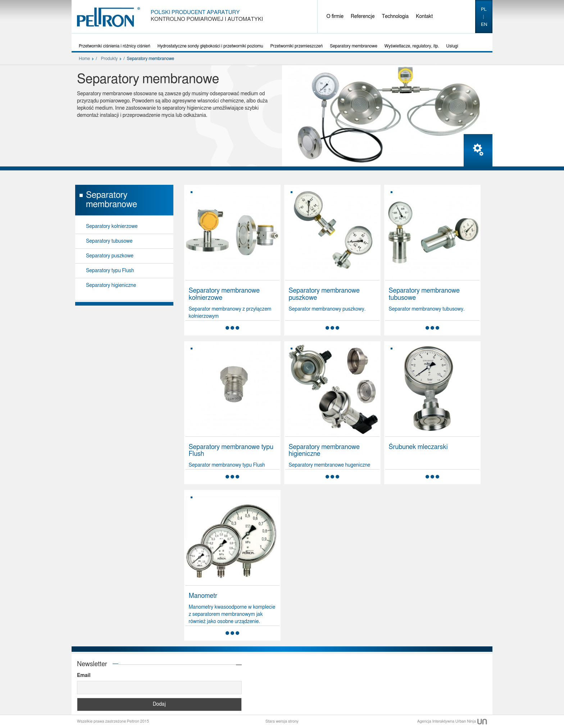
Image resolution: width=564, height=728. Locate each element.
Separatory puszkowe (110, 256)
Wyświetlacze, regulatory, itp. (412, 46)
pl (484, 10)
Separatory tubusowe (109, 241)
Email (84, 676)
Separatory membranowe (354, 46)
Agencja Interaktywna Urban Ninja (452, 721)
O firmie (335, 17)
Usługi (452, 46)
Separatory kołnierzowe (112, 226)
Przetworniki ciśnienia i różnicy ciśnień (115, 46)
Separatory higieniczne (111, 285)
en (484, 25)
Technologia (395, 17)
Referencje (363, 17)
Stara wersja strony (282, 721)
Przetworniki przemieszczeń (297, 46)
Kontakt (424, 17)
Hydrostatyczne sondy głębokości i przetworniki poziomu (210, 46)
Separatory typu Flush (110, 271)
